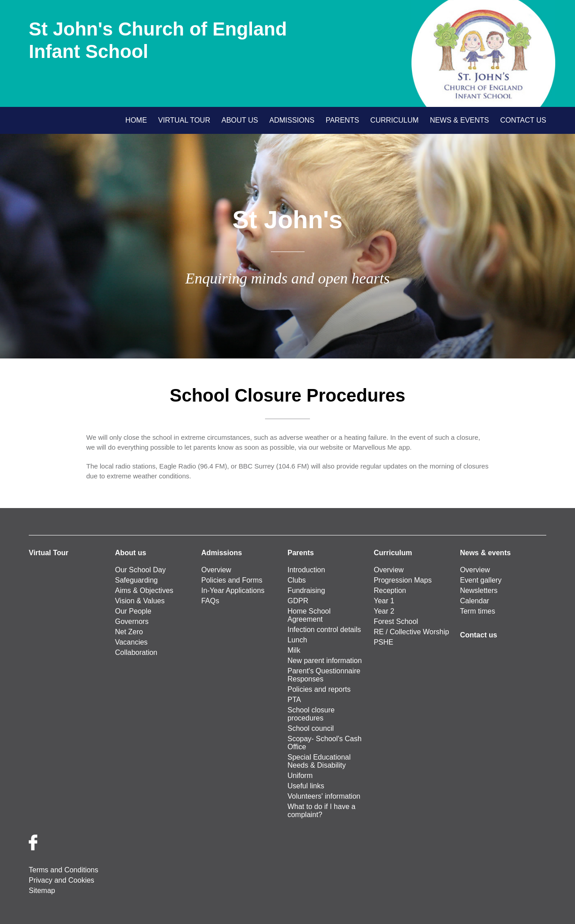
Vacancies (131, 642)
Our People (133, 611)
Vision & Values (140, 601)
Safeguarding (136, 580)
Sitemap (42, 891)
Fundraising (306, 590)
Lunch (297, 640)
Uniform (300, 776)
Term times (478, 611)
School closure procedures (311, 714)
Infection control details (324, 630)
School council (311, 728)
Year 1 (384, 601)
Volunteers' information (324, 796)
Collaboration (136, 652)
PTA (294, 700)
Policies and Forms (232, 580)
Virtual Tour (184, 120)
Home (136, 120)
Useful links (306, 786)
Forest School (396, 621)
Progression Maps (403, 580)
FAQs (210, 601)
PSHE (384, 642)
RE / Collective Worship (411, 632)
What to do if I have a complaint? (321, 811)
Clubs (297, 580)
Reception (390, 590)
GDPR (298, 601)
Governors (132, 621)
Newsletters (479, 590)
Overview (216, 570)
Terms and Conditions (64, 870)
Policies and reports (319, 689)
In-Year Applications (233, 590)
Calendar (475, 601)
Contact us (523, 120)
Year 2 (384, 611)
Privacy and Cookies (62, 880)
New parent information (325, 661)
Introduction (306, 570)
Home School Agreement (309, 615)
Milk (294, 650)
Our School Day (140, 570)
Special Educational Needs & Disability (319, 761)
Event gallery (481, 580)
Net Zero (129, 632)
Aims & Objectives (144, 590)
